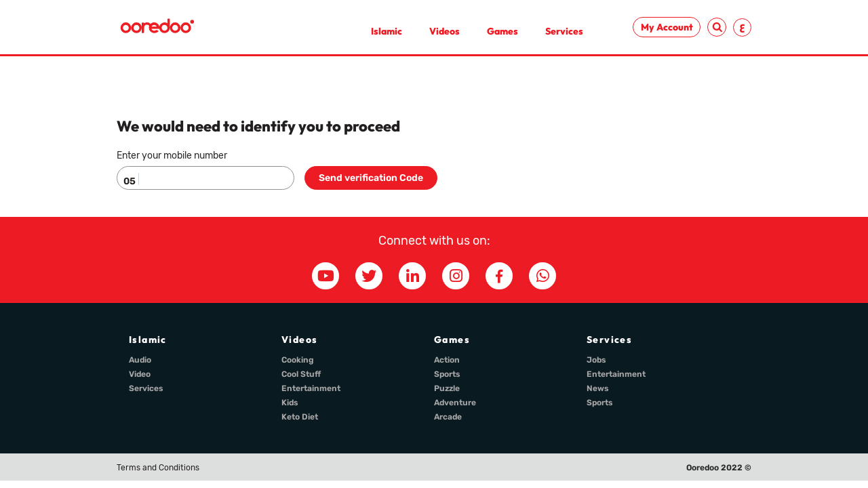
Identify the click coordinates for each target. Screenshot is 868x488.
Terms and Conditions (158, 468)
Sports (447, 374)
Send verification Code (371, 178)
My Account (667, 27)
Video (140, 374)
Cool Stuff (301, 374)
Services (564, 31)
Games (502, 31)
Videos (445, 31)
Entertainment (311, 388)
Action (447, 360)
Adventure (455, 403)
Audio (140, 360)
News (598, 388)
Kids (290, 403)
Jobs (596, 360)
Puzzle (447, 388)
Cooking (298, 360)
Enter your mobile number (172, 156)
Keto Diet (300, 417)
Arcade (448, 417)
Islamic (387, 31)
